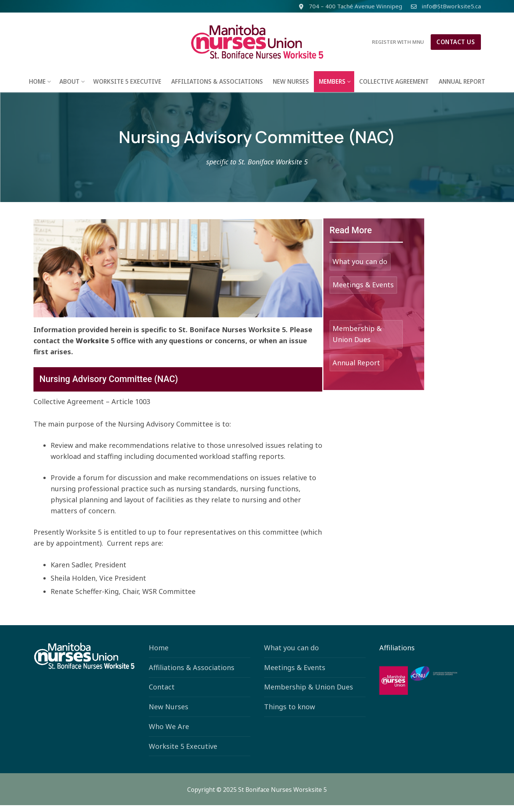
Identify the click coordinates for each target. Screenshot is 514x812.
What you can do (291, 655)
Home (159, 655)
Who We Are (169, 734)
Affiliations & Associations (192, 675)
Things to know (290, 714)
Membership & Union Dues (309, 694)
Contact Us (456, 42)
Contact (162, 694)
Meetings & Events (295, 675)
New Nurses (169, 714)
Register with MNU (398, 42)
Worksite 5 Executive (183, 753)
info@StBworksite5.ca (445, 6)
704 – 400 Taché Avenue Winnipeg (349, 6)
